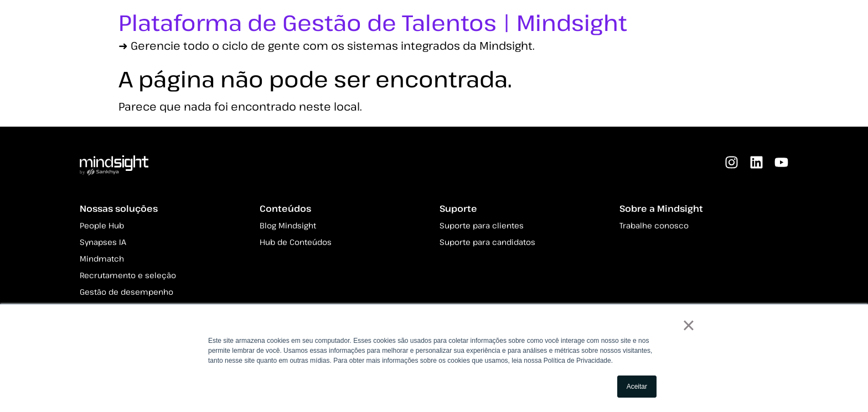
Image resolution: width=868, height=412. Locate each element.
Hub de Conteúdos (296, 242)
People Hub (102, 225)
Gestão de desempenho (126, 292)
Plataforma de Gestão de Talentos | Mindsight (373, 22)
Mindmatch (102, 259)
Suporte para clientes (482, 225)
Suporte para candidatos (487, 242)
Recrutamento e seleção (128, 275)
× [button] (688, 325)
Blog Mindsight (288, 225)
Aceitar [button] (637, 387)
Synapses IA (103, 242)
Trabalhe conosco (654, 225)
